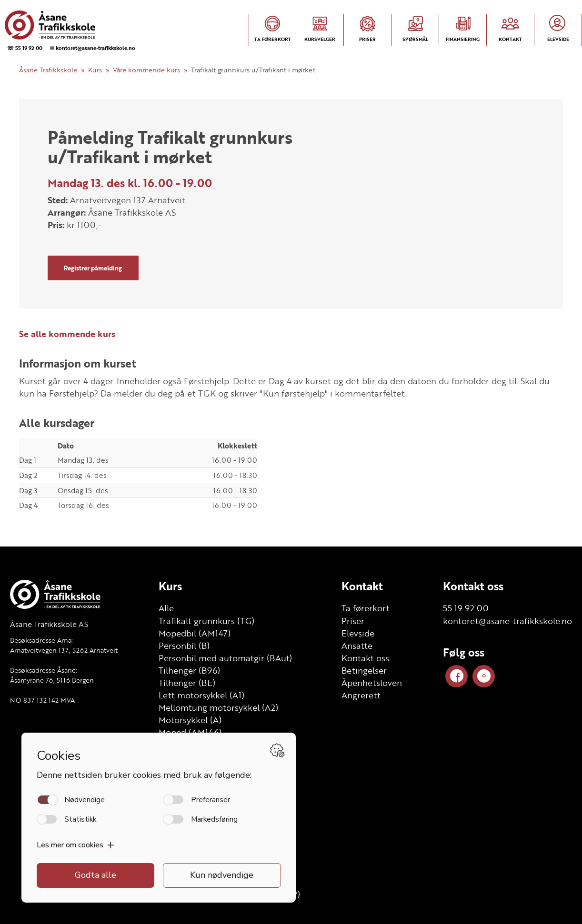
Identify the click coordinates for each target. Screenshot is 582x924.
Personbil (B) (184, 646)
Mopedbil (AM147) (195, 633)
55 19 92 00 (466, 608)
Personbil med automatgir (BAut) (225, 658)
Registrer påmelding (93, 268)
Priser (353, 621)
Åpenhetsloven (372, 683)
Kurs (95, 70)
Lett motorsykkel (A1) (201, 695)
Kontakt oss (365, 658)
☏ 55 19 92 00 (25, 48)
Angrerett (361, 695)
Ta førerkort (366, 608)
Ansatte (357, 646)
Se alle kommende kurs (67, 334)
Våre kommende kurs (146, 70)
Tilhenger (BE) (187, 683)
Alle (166, 608)
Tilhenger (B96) (189, 670)
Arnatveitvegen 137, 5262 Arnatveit (64, 650)
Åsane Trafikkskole (48, 70)
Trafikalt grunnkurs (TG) (206, 621)
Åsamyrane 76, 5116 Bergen (52, 680)
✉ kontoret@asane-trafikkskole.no (93, 48)
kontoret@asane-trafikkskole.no (507, 621)
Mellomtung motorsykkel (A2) (218, 707)
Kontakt (362, 586)
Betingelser (364, 670)
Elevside (358, 633)
